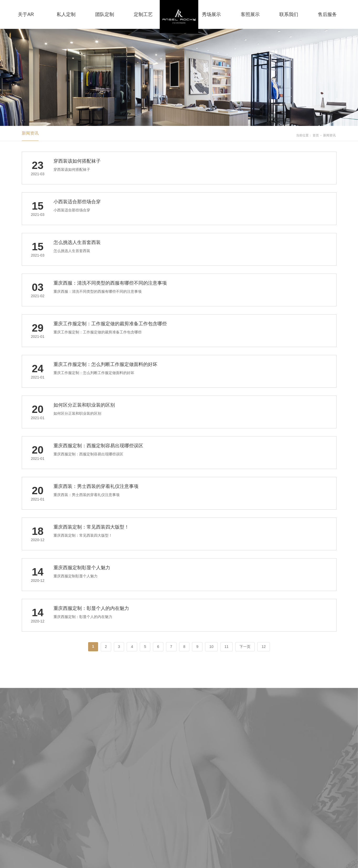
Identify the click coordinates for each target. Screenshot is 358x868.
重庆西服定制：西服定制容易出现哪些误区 (98, 446)
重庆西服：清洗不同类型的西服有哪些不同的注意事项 (110, 283)
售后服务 (327, 14)
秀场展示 (211, 14)
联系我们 (289, 14)
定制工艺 (143, 14)
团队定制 (105, 14)
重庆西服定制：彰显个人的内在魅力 (91, 608)
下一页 (245, 647)
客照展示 (250, 14)
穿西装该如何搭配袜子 (77, 161)
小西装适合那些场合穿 (77, 202)
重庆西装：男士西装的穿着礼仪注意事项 (96, 486)
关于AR (26, 14)
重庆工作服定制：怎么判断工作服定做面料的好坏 (105, 364)
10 (211, 647)
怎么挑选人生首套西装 (77, 242)
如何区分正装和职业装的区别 (84, 405)
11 (227, 647)
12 (264, 647)
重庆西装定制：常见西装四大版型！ (91, 527)
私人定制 (66, 14)
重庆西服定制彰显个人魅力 (82, 568)
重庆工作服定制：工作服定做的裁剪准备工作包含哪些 (110, 324)
